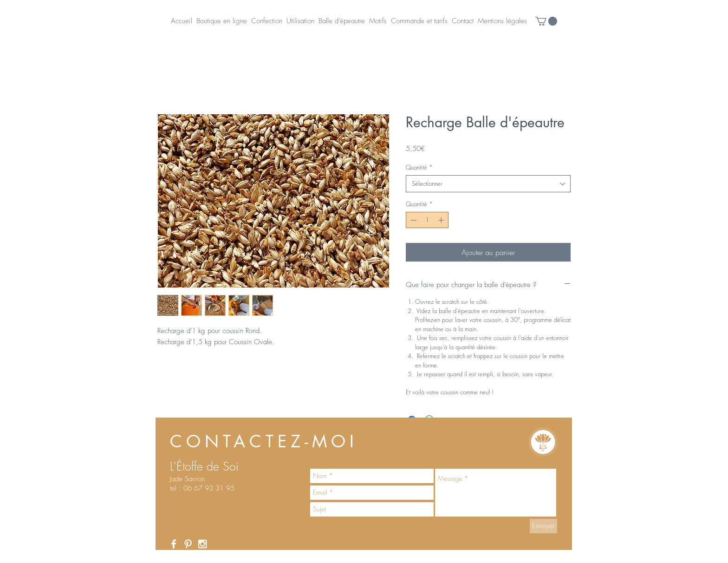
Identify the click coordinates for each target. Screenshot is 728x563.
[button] (546, 21)
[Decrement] (413, 220)
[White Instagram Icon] (202, 544)
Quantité (419, 167)
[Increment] (442, 220)
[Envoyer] (543, 526)
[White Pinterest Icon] (188, 544)
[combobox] (488, 183)
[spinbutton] (427, 220)
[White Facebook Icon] (174, 544)
